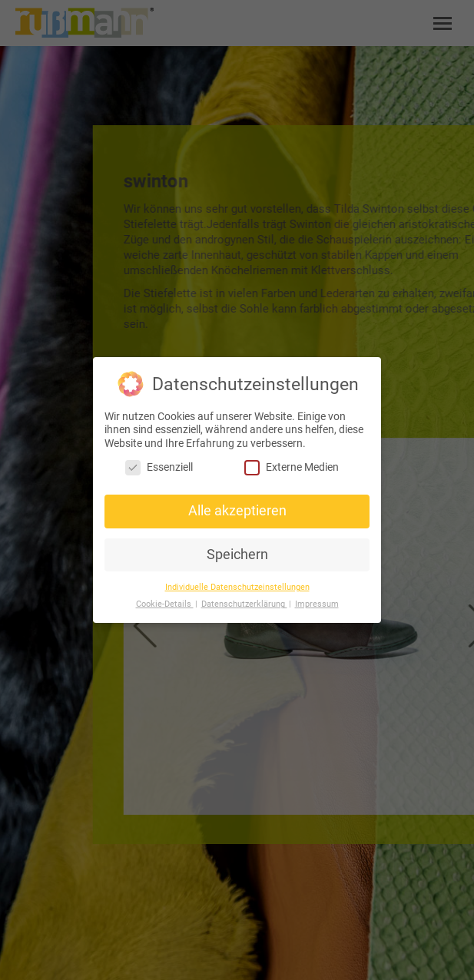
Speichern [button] (237, 555)
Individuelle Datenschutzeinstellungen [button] (237, 586)
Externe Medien (292, 467)
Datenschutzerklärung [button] (244, 604)
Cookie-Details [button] (165, 604)
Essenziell (159, 467)
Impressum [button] (317, 604)
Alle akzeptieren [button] (237, 511)
